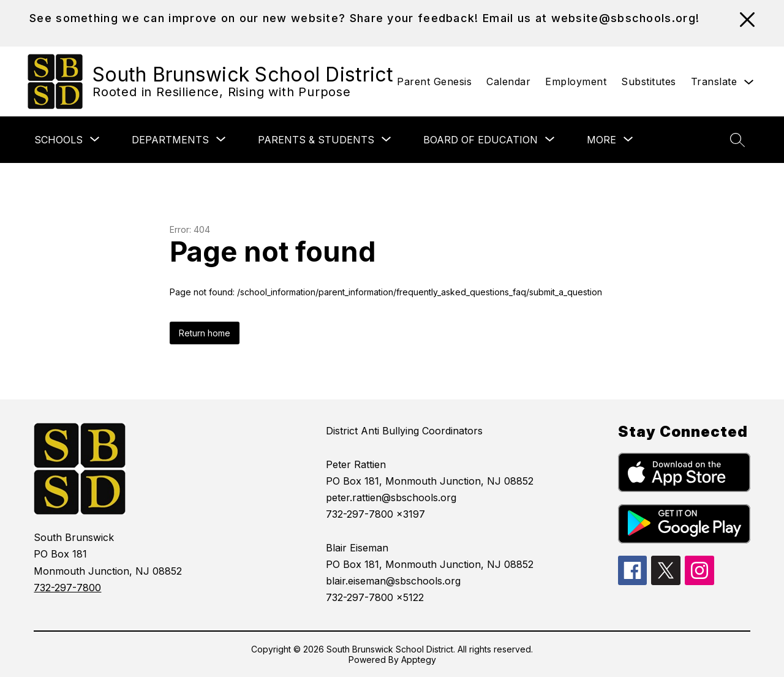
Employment (576, 81)
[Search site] (737, 140)
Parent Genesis (434, 81)
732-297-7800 (67, 588)
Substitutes (649, 81)
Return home (205, 333)
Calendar (508, 81)
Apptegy (419, 660)
